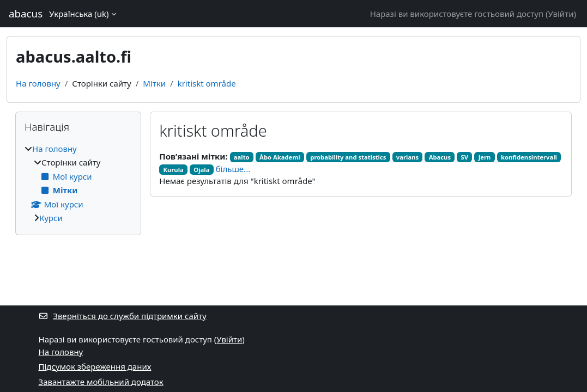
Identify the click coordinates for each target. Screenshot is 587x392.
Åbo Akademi (280, 157)
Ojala (201, 170)
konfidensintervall (529, 157)
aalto (242, 157)
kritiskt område (207, 83)
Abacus (440, 157)
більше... (233, 169)
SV (465, 157)
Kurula (174, 170)
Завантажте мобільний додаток (101, 382)
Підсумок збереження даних (95, 366)
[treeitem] (78, 183)
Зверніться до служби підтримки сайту (123, 316)
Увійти (561, 14)
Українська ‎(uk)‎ (79, 14)
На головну (38, 83)
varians (407, 157)
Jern (485, 157)
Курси (51, 218)
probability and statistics (348, 157)
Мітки (154, 83)
